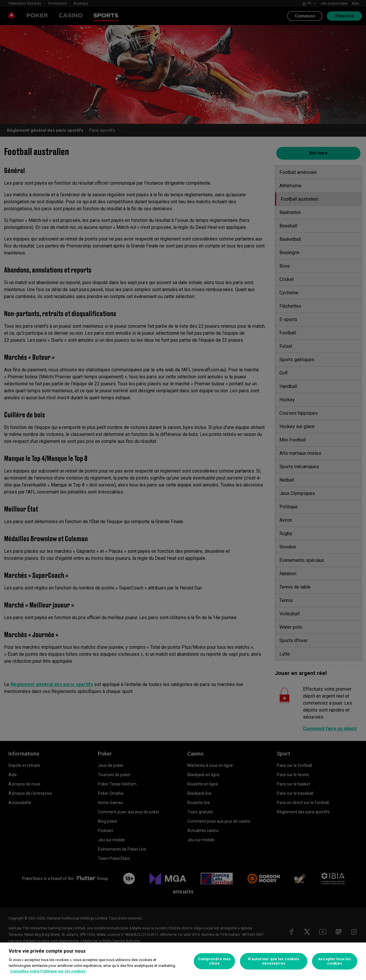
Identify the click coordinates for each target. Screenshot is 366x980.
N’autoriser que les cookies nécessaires (274, 961)
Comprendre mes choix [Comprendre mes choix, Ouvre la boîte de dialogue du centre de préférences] (215, 961)
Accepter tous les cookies (334, 961)
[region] (183, 961)
